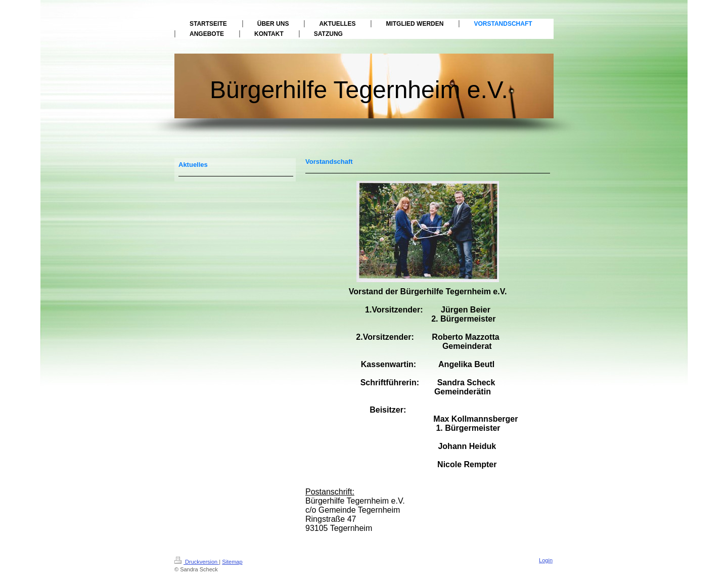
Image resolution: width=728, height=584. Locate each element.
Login (546, 560)
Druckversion (197, 562)
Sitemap (232, 562)
